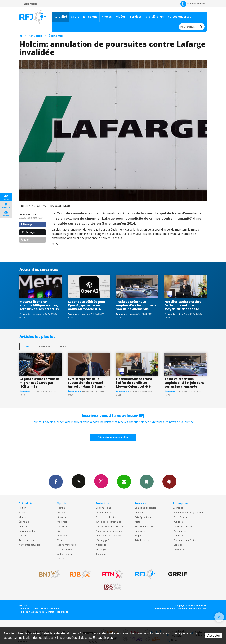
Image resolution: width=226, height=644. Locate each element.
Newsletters (124, 481)
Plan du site (62, 612)
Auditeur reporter (28, 540)
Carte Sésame (181, 517)
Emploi (138, 535)
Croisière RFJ (155, 16)
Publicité (178, 522)
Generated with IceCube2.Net (192, 609)
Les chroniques (104, 512)
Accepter (214, 636)
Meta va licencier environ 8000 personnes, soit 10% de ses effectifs (39, 305)
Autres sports (64, 554)
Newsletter (179, 549)
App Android (169, 481)
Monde (23, 517)
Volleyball (62, 522)
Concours (101, 554)
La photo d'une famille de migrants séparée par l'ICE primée (39, 383)
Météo (138, 522)
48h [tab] (27, 346)
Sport (75, 16)
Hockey (61, 512)
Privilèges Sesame (144, 517)
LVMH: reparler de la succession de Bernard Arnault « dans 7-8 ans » (87, 383)
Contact (177, 545)
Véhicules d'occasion (146, 508)
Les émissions (103, 508)
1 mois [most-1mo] (62, 346)
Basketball (63, 517)
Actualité (60, 16)
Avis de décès (142, 540)
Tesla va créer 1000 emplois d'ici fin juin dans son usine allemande (136, 305)
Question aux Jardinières (109, 535)
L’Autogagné (103, 540)
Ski (59, 531)
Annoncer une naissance (109, 531)
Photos (107, 16)
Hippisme (62, 535)
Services (136, 16)
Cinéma (139, 512)
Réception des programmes (188, 512)
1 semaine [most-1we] (45, 346)
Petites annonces (144, 526)
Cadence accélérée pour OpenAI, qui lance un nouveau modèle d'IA (87, 305)
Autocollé (101, 545)
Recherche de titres (107, 517)
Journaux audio (27, 531)
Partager (27, 224)
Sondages (101, 549)
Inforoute (140, 531)
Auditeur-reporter (193, 4)
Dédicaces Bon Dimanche (110, 526)
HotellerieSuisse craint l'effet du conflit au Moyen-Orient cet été (183, 305)
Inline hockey (64, 549)
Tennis (61, 540)
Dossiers (23, 535)
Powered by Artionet (164, 609)
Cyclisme (62, 526)
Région (22, 508)
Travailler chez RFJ (183, 526)
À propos (178, 508)
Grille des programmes (109, 522)
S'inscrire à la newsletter (113, 437)
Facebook (56, 481)
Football (62, 508)
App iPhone (147, 481)
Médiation (179, 535)
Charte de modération (185, 540)
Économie (56, 36)
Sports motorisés (66, 545)
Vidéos (121, 16)
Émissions (90, 16)
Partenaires (180, 531)
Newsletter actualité (29, 545)
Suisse (22, 512)
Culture (23, 526)
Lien (25, 240)
